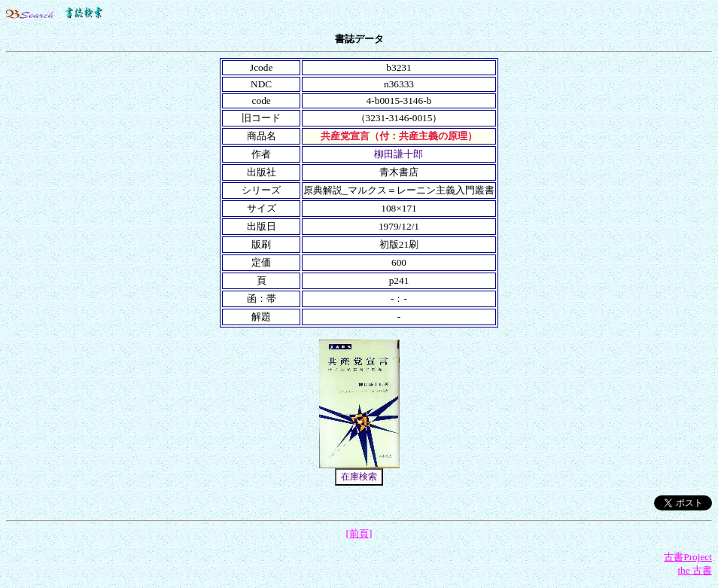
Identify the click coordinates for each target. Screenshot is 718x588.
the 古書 (695, 570)
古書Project (688, 557)
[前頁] (359, 533)
